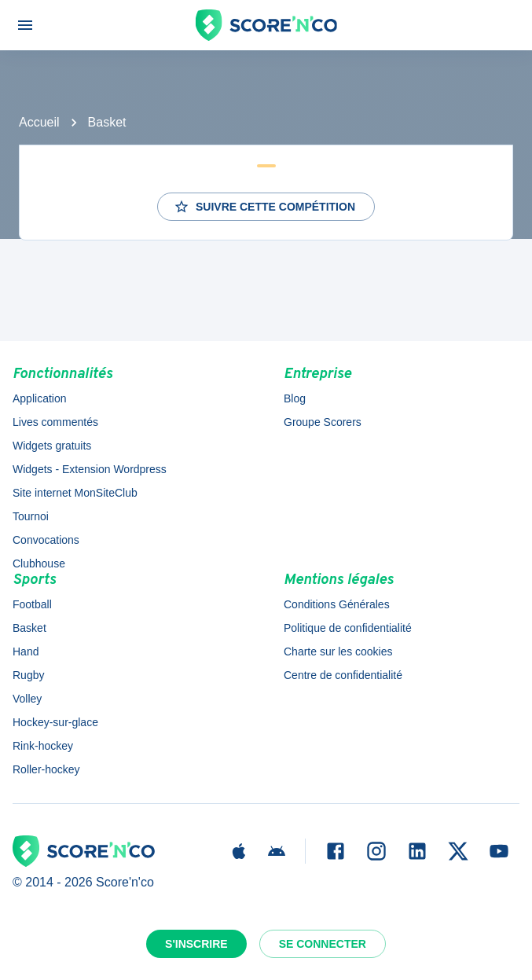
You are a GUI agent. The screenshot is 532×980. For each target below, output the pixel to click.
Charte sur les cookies (338, 651)
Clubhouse (39, 563)
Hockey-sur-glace (55, 722)
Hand (26, 651)
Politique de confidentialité (348, 628)
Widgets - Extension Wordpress (90, 469)
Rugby (28, 675)
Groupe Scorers (323, 422)
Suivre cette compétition (264, 207)
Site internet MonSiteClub (75, 493)
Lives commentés (55, 422)
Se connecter (323, 944)
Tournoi (31, 516)
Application (40, 398)
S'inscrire (196, 944)
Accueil (39, 122)
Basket (107, 122)
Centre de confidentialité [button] (343, 675)
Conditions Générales (337, 604)
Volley (27, 699)
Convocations (46, 540)
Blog (295, 398)
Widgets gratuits (52, 446)
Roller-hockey (46, 769)
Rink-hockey (43, 746)
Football (32, 604)
